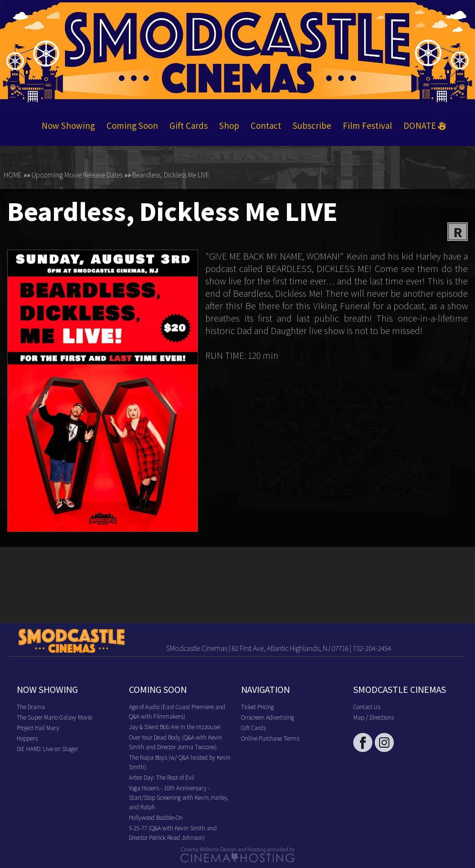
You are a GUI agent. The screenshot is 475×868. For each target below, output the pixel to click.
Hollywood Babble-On (156, 817)
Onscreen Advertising (268, 717)
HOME (13, 175)
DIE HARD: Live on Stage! (47, 748)
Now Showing (68, 125)
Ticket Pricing (258, 706)
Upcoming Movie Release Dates (77, 175)
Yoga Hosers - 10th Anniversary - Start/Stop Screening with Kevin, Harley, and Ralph (179, 797)
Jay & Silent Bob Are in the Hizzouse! (175, 727)
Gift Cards (189, 125)
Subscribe (312, 125)
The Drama (31, 706)
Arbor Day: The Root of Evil (162, 777)
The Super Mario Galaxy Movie (54, 717)
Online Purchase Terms (270, 738)
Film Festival (367, 125)
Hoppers (27, 738)
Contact (266, 125)
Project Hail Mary (38, 727)
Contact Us (367, 706)
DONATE (425, 125)
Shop (229, 125)
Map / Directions (374, 717)
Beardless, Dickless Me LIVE (171, 175)
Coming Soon (132, 125)
